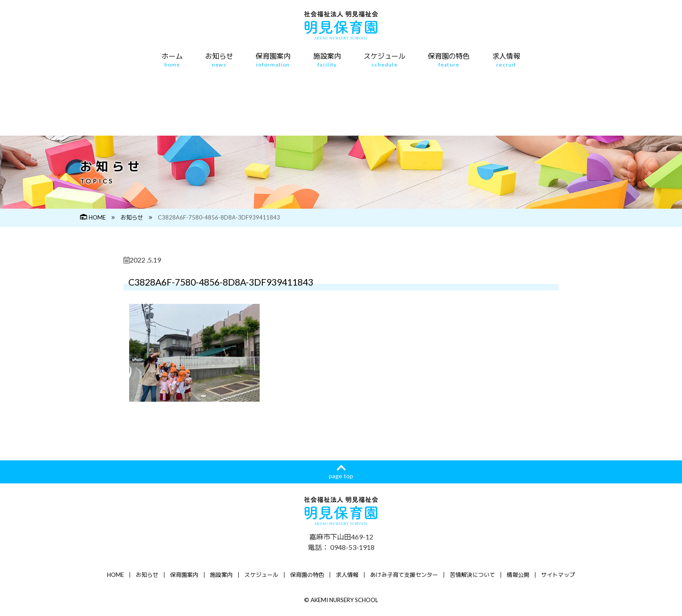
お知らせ (219, 60)
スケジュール (384, 60)
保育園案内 (273, 60)
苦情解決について (472, 575)
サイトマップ (558, 575)
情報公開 (518, 575)
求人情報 (506, 60)
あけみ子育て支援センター (404, 575)
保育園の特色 (449, 60)
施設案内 (327, 60)
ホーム (172, 60)
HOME (93, 217)
